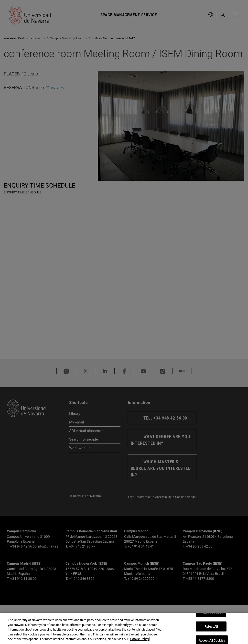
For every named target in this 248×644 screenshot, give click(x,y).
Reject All (211, 626)
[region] (124, 628)
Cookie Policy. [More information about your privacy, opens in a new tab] (140, 639)
